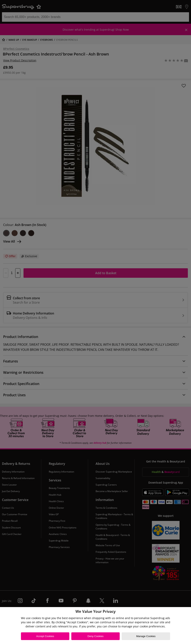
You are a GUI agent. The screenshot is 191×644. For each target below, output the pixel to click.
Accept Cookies (45, 636)
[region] (95, 626)
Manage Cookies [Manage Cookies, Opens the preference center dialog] (146, 636)
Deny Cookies (95, 636)
